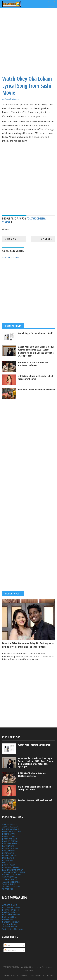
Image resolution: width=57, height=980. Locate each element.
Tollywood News (10, 924)
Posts (8, 945)
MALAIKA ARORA (10, 855)
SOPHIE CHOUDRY (10, 879)
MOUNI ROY (8, 860)
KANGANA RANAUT (11, 843)
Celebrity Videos (10, 912)
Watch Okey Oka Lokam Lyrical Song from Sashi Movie (27, 86)
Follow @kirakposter (11, 99)
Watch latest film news (13, 929)
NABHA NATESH (9, 863)
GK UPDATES (10, 976)
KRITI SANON (8, 853)
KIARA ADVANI (9, 851)
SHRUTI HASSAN (10, 877)
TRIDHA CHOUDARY (11, 887)
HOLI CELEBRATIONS (11, 915)
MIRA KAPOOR (9, 858)
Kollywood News (10, 917)
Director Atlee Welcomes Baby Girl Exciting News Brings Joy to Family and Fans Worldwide (28, 645)
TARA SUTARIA (9, 884)
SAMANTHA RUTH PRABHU (14, 872)
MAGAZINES (8, 919)
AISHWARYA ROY (10, 824)
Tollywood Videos (10, 927)
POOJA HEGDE (9, 865)
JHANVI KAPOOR (9, 839)
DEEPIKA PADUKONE (11, 831)
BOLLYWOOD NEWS (11, 907)
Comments (10, 950)
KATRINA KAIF (8, 846)
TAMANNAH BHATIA (11, 882)
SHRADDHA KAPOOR (12, 875)
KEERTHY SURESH (10, 848)
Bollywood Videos (10, 910)
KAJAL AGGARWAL (10, 841)
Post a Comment (11, 257)
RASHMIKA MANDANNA (13, 870)
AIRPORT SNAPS (10, 905)
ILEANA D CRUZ (9, 836)
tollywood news (36, 218)
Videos (6, 222)
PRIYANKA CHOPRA (11, 867)
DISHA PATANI (9, 834)
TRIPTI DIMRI (8, 889)
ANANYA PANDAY (10, 827)
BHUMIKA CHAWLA (11, 829)
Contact (49, 976)
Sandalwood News (11, 922)
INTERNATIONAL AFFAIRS (31, 976)
